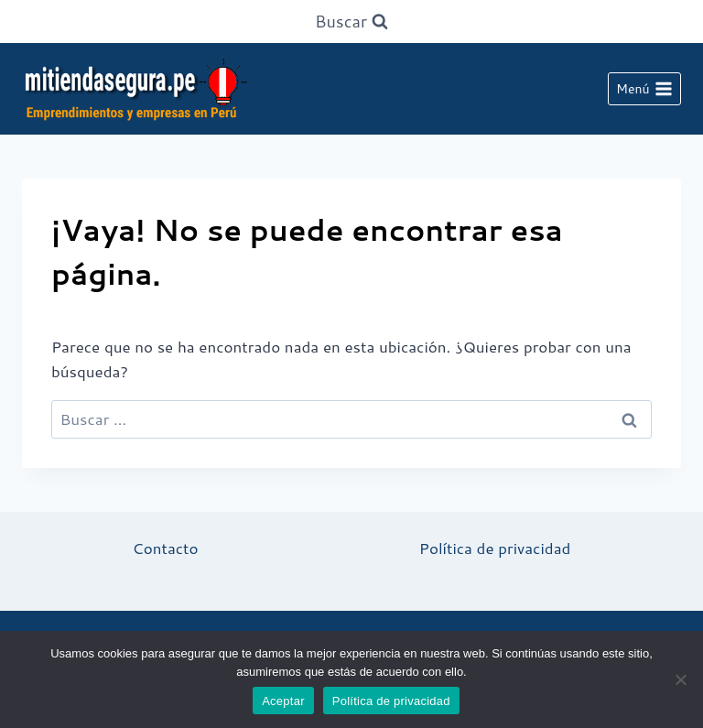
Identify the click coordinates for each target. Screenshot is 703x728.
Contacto (166, 548)
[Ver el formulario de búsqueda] (351, 22)
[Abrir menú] (644, 89)
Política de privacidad (495, 548)
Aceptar (283, 701)
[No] (680, 679)
